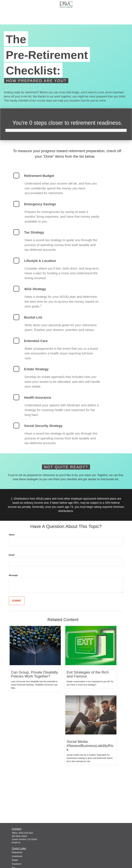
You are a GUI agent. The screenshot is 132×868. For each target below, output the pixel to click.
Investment (17, 856)
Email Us (16, 843)
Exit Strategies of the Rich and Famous (88, 674)
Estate (15, 860)
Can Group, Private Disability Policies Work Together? (34, 674)
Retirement (17, 852)
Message (13, 575)
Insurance (17, 864)
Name (12, 535)
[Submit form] (17, 601)
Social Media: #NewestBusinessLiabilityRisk (90, 746)
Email (12, 555)
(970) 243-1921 (26, 833)
